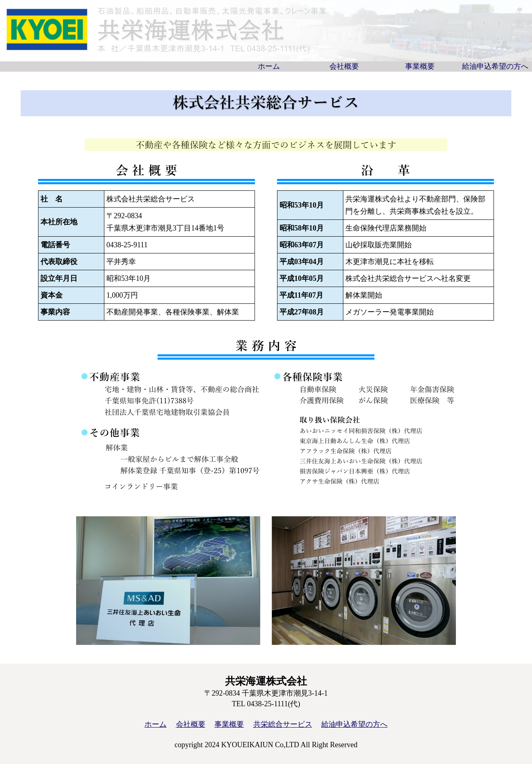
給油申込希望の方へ (495, 66)
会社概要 (344, 66)
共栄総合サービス (283, 724)
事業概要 (420, 66)
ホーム (269, 66)
